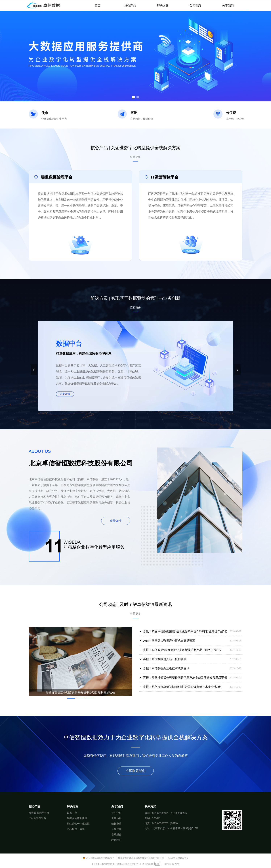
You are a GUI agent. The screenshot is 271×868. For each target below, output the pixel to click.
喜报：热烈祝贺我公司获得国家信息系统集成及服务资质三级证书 (185, 678)
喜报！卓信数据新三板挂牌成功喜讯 (166, 668)
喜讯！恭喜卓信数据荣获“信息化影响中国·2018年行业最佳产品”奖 (185, 631)
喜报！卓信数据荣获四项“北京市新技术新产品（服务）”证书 (182, 650)
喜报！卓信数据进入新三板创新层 (165, 659)
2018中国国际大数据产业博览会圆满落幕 (169, 641)
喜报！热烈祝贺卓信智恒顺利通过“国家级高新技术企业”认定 (182, 687)
